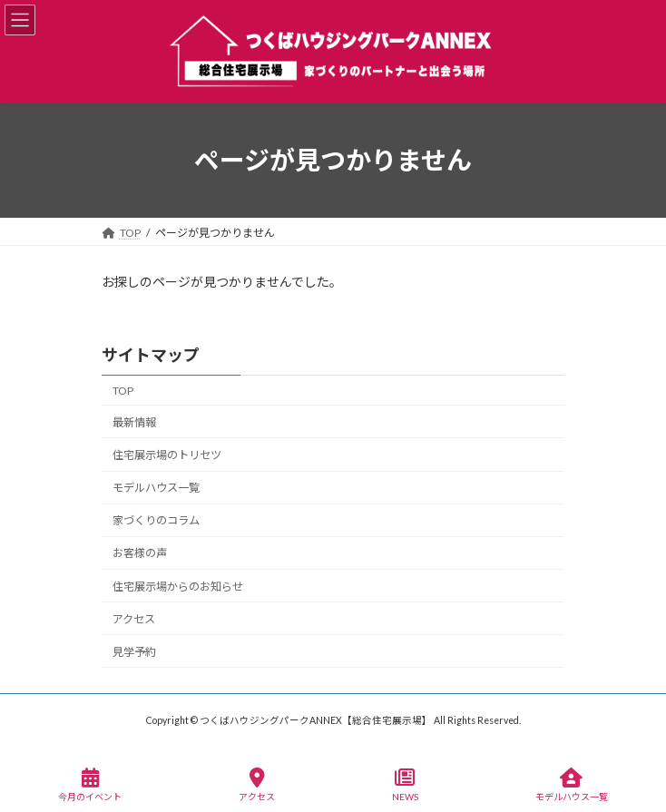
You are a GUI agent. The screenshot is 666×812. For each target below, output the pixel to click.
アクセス (134, 618)
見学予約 (134, 652)
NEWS (405, 785)
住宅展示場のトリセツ (167, 455)
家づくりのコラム (156, 520)
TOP (123, 391)
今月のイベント (90, 785)
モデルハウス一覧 (156, 488)
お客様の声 (140, 553)
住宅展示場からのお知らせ (178, 586)
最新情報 (134, 422)
